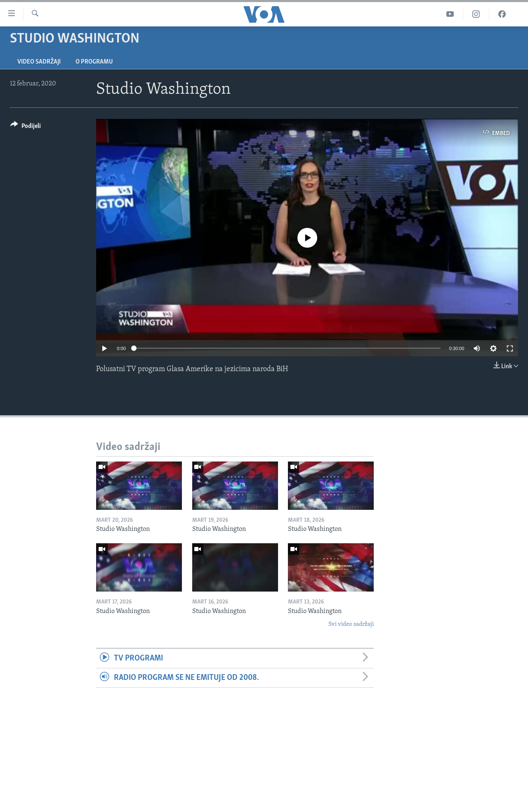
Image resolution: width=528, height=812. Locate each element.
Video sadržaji (39, 62)
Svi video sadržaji (351, 624)
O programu (94, 62)
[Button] (26, 127)
